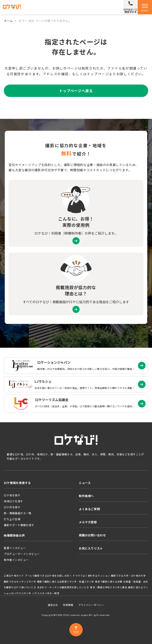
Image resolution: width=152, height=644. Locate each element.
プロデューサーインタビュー (22, 554)
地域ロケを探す (13, 501)
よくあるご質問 (89, 509)
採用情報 (68, 605)
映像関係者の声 (14, 535)
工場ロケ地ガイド (14, 576)
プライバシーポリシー (91, 605)
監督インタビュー (15, 548)
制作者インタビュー (16, 560)
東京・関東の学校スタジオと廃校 (109, 587)
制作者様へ (86, 496)
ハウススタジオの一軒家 (46, 593)
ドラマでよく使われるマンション (91, 576)
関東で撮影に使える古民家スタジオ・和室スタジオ (66, 582)
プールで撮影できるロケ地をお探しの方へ (48, 576)
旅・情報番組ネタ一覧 (18, 513)
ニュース (85, 483)
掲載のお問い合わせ (92, 535)
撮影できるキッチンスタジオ (20, 582)
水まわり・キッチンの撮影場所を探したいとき (63, 587)
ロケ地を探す (12, 495)
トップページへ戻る (76, 91)
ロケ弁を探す (12, 507)
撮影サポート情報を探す (19, 525)
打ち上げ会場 (12, 519)
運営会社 (53, 605)
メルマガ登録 (88, 522)
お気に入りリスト (91, 548)
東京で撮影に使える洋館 (109, 582)
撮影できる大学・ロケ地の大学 (128, 576)
